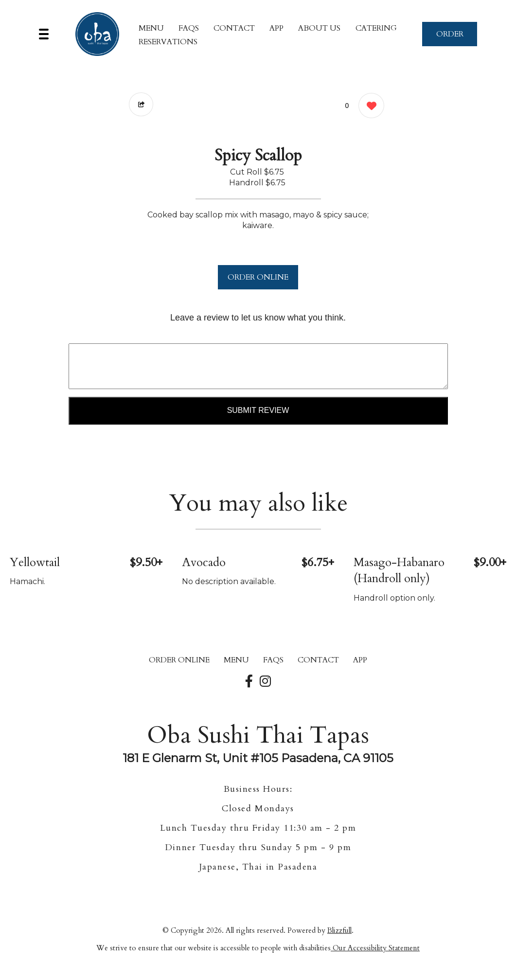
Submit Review (258, 410)
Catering (376, 28)
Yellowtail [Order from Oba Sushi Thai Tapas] (35, 562)
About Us (319, 28)
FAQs (189, 28)
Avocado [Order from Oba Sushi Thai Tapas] (204, 562)
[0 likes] (369, 107)
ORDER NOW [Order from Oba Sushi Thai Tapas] (450, 37)
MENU (151, 28)
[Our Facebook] (249, 682)
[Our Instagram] (265, 682)
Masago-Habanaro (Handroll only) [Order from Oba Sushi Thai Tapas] (399, 571)
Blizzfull (339, 930)
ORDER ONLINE (258, 277)
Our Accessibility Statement (375, 948)
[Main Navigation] (44, 34)
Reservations (168, 42)
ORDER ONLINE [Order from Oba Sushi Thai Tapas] (179, 660)
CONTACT (234, 28)
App (276, 28)
